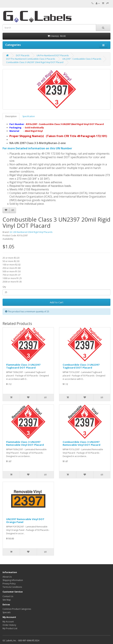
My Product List (10, 628)
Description (11, 116)
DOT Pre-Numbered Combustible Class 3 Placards (31, 59)
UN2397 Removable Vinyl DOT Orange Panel (25, 521)
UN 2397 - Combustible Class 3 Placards (82, 59)
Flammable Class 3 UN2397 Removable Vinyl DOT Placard (25, 443)
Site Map (7, 600)
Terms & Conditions (12, 587)
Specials (7, 612)
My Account (8, 622)
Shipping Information (13, 580)
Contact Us (8, 596)
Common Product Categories (17, 609)
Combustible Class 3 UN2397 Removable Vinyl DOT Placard (81, 443)
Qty (4, 287)
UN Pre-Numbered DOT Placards (53, 55)
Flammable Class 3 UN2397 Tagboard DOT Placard (23, 366)
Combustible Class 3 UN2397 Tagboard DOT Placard (81, 366)
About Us (7, 577)
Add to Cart (57, 302)
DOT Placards (23, 55)
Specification (29, 116)
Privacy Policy (9, 584)
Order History (9, 625)
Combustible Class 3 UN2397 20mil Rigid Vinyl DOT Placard (35, 62)
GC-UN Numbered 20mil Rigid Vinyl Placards (31, 232)
